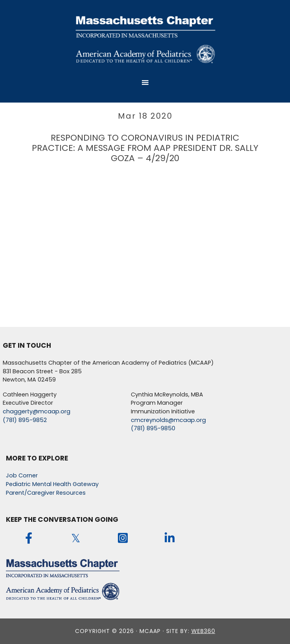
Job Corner (22, 475)
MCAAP (145, 39)
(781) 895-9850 (153, 428)
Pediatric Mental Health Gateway (52, 484)
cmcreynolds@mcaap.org (168, 420)
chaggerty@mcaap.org (37, 411)
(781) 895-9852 (25, 420)
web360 (203, 631)
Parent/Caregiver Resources (46, 493)
